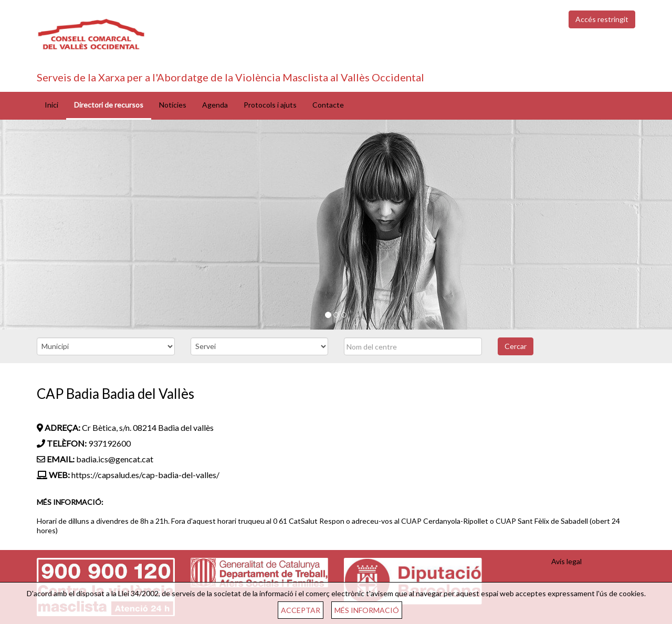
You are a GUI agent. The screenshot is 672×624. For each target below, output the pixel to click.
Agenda (215, 105)
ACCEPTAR (301, 610)
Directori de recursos (109, 105)
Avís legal (566, 561)
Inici (51, 105)
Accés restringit (602, 19)
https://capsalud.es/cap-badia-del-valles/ (145, 475)
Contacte (328, 105)
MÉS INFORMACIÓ (367, 610)
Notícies (173, 105)
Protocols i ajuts (270, 105)
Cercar (516, 346)
